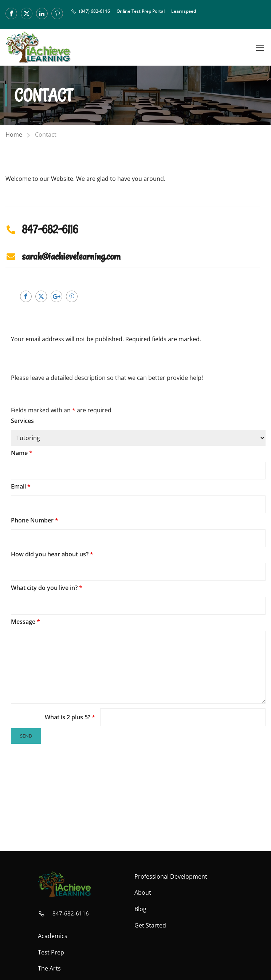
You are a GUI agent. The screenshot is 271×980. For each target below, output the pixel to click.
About (143, 892)
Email (21, 486)
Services (22, 421)
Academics (53, 936)
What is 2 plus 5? (70, 717)
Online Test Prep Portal (141, 11)
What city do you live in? (47, 588)
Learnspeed (184, 11)
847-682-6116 (71, 913)
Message (25, 622)
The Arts (49, 968)
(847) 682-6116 (95, 11)
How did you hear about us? (52, 554)
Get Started (150, 925)
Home (14, 135)
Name (22, 453)
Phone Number (35, 520)
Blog (140, 909)
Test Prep (51, 952)
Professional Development (171, 876)
